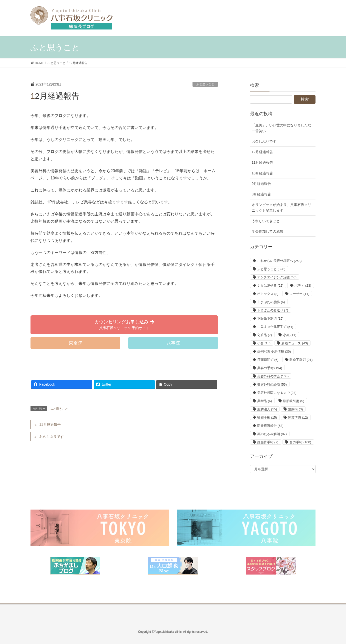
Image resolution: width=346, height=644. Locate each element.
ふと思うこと (205, 84)
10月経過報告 (262, 173)
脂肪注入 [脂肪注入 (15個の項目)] (267, 409)
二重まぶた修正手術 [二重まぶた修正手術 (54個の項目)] (275, 327)
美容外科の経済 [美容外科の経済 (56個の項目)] (272, 384)
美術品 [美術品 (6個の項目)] (265, 401)
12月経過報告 (262, 152)
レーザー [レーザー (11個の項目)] (299, 294)
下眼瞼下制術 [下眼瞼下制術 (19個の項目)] (270, 319)
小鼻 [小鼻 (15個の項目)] (264, 343)
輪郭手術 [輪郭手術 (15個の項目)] (267, 417)
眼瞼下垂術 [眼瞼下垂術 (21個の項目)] (301, 360)
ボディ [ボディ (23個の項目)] (303, 286)
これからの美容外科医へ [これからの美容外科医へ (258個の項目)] (279, 261)
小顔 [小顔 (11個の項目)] (290, 335)
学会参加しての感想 (267, 231)
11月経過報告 (50, 425)
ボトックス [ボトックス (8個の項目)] (268, 294)
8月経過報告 (261, 194)
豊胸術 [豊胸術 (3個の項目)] (295, 409)
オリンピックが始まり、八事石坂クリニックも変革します (281, 208)
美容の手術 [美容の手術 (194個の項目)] (270, 368)
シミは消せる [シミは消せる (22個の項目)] (270, 286)
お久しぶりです (51, 437)
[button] (124, 325)
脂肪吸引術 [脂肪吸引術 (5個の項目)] (294, 401)
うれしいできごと (266, 221)
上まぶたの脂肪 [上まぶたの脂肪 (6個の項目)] (271, 302)
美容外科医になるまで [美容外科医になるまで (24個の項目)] (277, 393)
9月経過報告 (261, 184)
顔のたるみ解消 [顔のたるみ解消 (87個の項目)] (272, 434)
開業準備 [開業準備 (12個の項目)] (298, 417)
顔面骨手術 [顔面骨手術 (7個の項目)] (268, 442)
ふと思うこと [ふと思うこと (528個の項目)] (271, 269)
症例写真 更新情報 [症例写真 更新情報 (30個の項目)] (274, 351)
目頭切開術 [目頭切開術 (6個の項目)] (268, 360)
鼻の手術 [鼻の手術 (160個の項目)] (300, 442)
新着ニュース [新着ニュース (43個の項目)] (295, 343)
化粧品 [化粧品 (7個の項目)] (265, 335)
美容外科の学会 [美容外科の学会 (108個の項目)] (273, 376)
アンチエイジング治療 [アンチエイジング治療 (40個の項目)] (277, 277)
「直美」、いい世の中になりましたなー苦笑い (281, 128)
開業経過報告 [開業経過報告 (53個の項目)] (270, 426)
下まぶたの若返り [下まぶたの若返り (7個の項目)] (273, 310)
